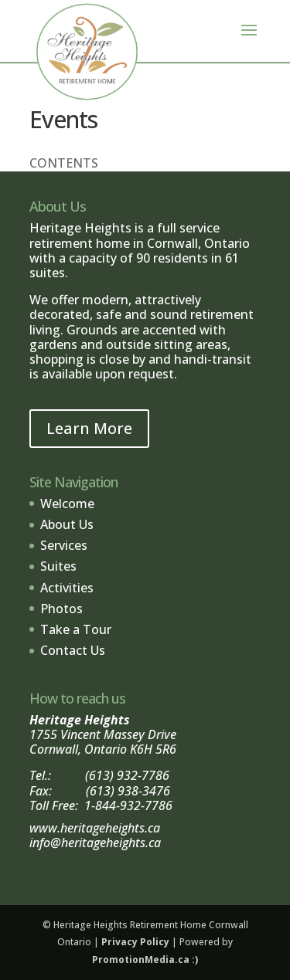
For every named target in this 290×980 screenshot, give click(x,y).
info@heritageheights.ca (95, 843)
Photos (61, 609)
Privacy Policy (135, 942)
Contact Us (73, 650)
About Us (67, 524)
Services (64, 545)
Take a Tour (76, 629)
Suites (58, 566)
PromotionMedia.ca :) (145, 960)
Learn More (89, 428)
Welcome (67, 504)
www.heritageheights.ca (95, 828)
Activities (67, 588)
